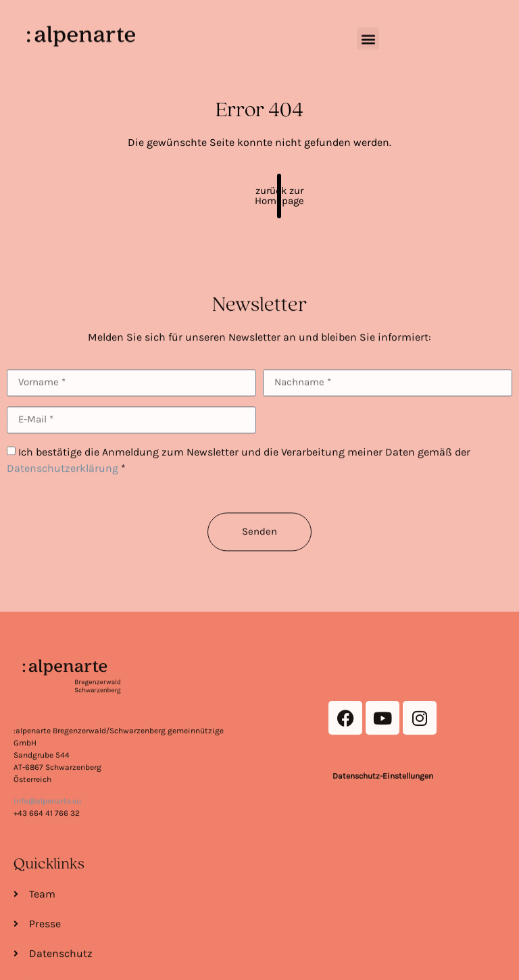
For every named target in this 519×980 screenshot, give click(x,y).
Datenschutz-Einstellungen (383, 856)
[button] (368, 32)
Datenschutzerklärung (63, 489)
